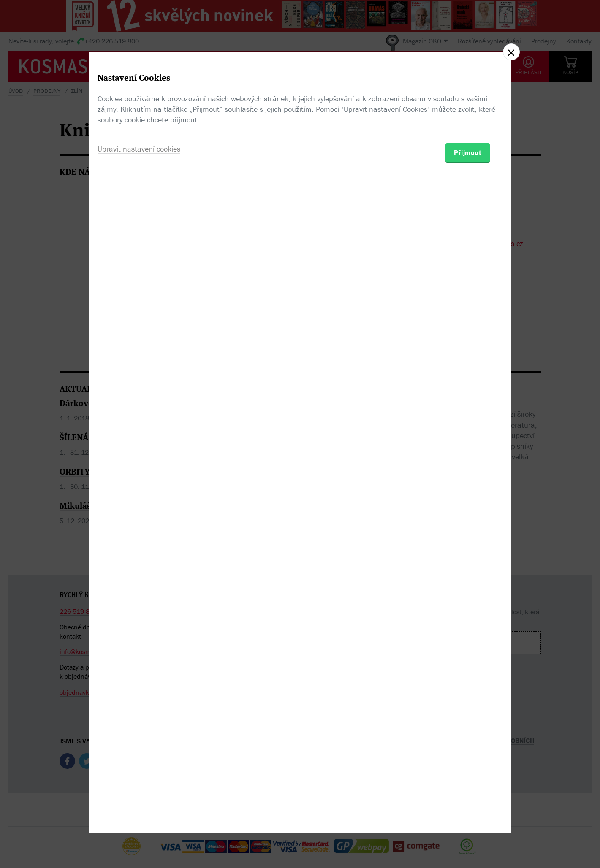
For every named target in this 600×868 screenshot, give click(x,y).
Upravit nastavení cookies (139, 480)
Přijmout (468, 483)
